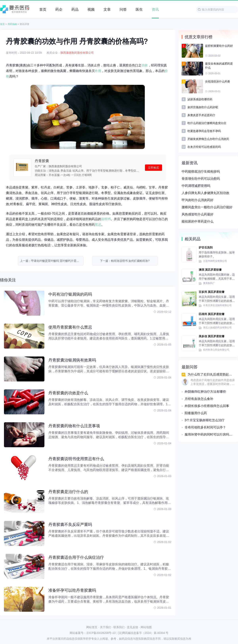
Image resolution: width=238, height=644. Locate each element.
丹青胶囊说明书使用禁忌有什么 (76, 459)
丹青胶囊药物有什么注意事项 (74, 426)
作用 (98, 71)
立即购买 (154, 168)
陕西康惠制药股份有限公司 (77, 53)
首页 (2, 24)
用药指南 (12, 24)
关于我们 (106, 627)
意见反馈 (132, 627)
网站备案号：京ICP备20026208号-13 (93, 633)
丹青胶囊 (42, 161)
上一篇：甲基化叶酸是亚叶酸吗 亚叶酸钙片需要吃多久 (52, 261)
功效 (145, 65)
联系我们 (119, 627)
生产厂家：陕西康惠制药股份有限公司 (58, 166)
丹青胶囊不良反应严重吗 (70, 525)
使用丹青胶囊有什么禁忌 (70, 327)
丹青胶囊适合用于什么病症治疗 (76, 557)
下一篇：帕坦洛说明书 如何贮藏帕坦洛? (125, 261)
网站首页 (92, 627)
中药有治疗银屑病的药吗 (70, 294)
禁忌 (98, 225)
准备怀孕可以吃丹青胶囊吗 (72, 590)
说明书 (106, 219)
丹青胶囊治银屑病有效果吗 (72, 360)
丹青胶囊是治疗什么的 (68, 492)
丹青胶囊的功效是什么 (68, 393)
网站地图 (146, 627)
